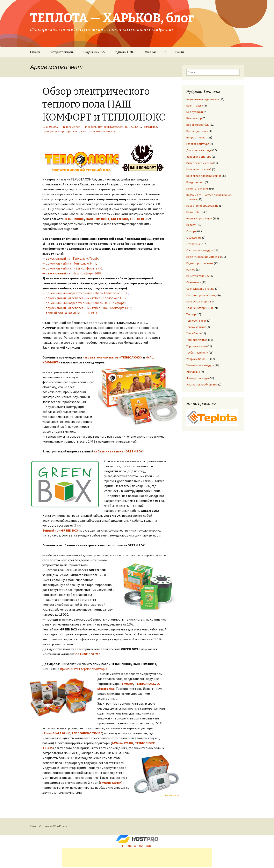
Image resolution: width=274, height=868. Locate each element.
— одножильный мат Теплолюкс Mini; (70, 263)
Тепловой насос (196, 321)
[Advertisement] (137, 857)
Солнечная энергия (199, 301)
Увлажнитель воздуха (200, 365)
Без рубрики (195, 112)
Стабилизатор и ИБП (200, 308)
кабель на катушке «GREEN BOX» (119, 451)
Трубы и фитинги (197, 353)
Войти (180, 52)
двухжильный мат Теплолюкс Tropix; (72, 258)
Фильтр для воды (198, 378)
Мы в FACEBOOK (156, 52)
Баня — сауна (195, 105)
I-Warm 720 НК (123, 743)
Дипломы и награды (199, 150)
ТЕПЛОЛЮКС (133, 127)
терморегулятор (53, 131)
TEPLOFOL (137, 219)
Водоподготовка (197, 131)
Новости (192, 225)
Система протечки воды (202, 295)
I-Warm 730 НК (111, 782)
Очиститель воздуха (200, 250)
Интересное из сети (200, 163)
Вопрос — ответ (197, 137)
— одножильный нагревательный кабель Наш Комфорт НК (86, 303)
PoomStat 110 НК (57, 733)
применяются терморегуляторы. (84, 669)
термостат (72, 131)
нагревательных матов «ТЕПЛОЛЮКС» (113, 357)
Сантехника (194, 282)
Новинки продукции (199, 218)
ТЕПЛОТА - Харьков (136, 846)
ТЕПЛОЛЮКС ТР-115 (87, 733)
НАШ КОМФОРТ (114, 127)
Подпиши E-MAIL (125, 52)
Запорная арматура (199, 157)
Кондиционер (195, 182)
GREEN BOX (119, 219)
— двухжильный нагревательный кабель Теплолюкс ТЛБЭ (85, 298)
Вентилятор (194, 118)
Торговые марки (197, 346)
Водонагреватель (198, 125)
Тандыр (191, 314)
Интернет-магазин (62, 52)
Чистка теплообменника (202, 384)
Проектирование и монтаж (204, 257)
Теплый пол (73, 127)
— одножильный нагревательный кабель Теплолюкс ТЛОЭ (85, 293)
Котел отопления (197, 189)
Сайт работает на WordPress (49, 826)
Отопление (194, 244)
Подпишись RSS (94, 52)
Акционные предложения (203, 99)
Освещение (194, 238)
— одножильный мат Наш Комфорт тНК (72, 268)
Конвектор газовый (199, 169)
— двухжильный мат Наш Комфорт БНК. (72, 273)
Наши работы (195, 212)
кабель (92, 127)
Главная (35, 52)
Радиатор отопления (200, 263)
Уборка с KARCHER (198, 359)
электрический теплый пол (98, 131)
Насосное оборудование (202, 206)
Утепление (193, 372)
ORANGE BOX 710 (88, 654)
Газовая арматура (198, 144)
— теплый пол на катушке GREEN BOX (70, 313)
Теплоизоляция (196, 327)
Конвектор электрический (204, 176)
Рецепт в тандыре (198, 276)
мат (100, 127)
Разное (191, 269)
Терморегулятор (197, 340)
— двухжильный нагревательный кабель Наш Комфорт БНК (87, 308)
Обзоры (192, 231)
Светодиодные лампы (200, 289)
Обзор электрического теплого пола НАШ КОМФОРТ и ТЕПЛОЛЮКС (104, 104)
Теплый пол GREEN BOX (60, 530)
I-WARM (128, 684)
